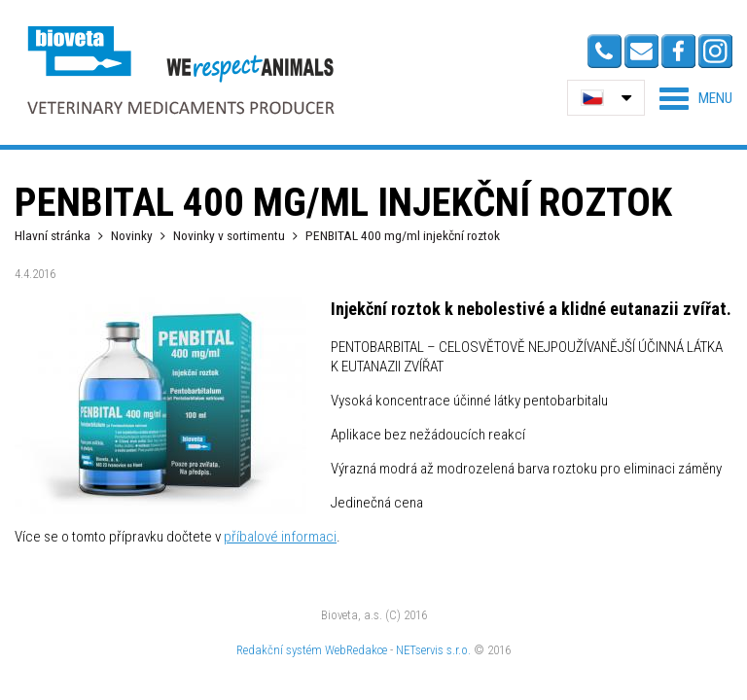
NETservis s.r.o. (433, 650)
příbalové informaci (280, 537)
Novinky (132, 235)
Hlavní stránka (53, 235)
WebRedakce (356, 650)
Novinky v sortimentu (229, 235)
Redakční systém (279, 650)
